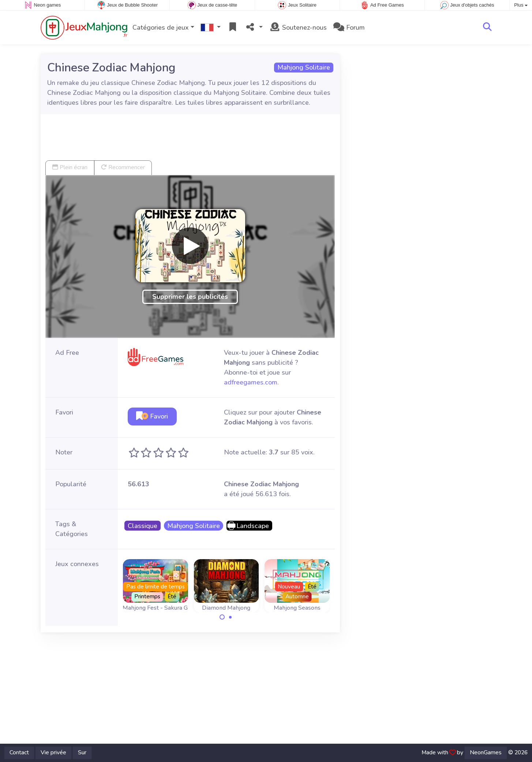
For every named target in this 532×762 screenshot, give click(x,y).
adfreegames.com (251, 382)
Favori (152, 416)
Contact (19, 752)
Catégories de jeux (161, 27)
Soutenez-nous (298, 27)
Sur (82, 752)
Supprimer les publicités (190, 297)
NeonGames (486, 752)
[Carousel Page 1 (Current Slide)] (222, 617)
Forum (349, 27)
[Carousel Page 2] (231, 617)
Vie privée (53, 752)
